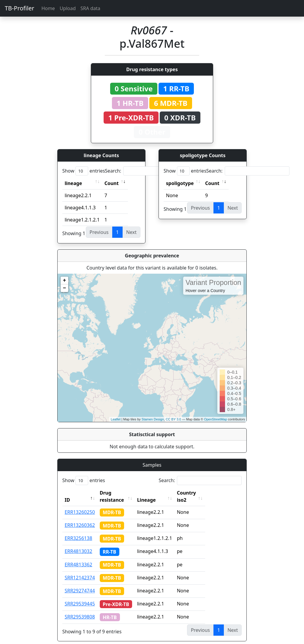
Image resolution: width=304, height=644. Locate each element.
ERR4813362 (79, 557)
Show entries (84, 171)
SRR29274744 (80, 584)
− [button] (65, 288)
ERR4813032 (79, 544)
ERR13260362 (80, 518)
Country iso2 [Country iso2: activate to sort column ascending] (203, 493)
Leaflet (116, 419)
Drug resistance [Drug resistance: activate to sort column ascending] (118, 493)
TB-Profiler (19, 8)
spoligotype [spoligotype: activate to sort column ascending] (180, 183)
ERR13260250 (80, 505)
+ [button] (65, 280)
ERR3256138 (79, 531)
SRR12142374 (80, 570)
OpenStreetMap (216, 419)
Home (48, 8)
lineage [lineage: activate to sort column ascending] (73, 183)
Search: (146, 171)
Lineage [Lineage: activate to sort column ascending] (158, 493)
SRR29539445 (80, 597)
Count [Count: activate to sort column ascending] (112, 183)
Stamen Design (153, 419)
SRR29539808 (80, 610)
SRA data (90, 8)
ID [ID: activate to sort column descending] (67, 493)
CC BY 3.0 (173, 419)
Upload (68, 8)
